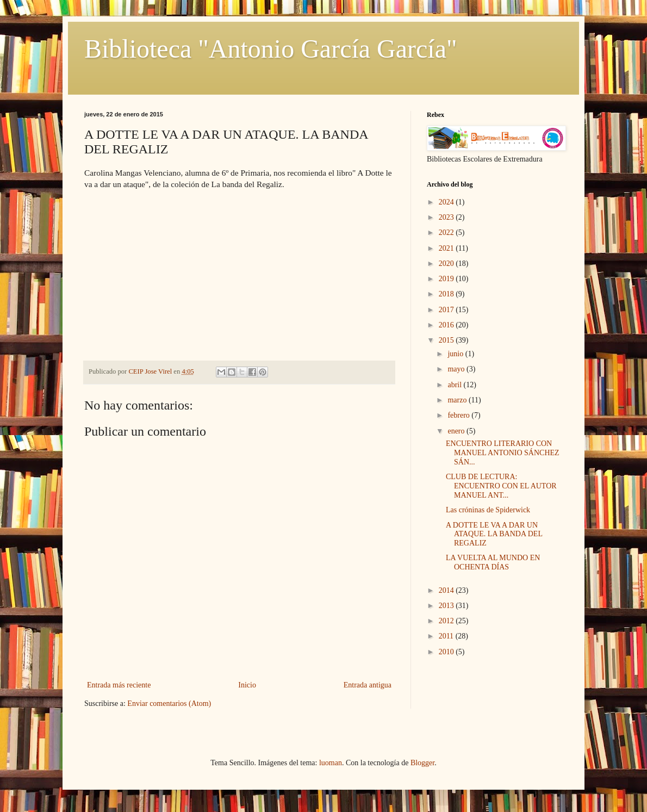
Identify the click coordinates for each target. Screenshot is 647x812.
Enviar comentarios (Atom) (169, 703)
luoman (331, 763)
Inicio (247, 685)
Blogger (422, 763)
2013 (447, 606)
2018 (447, 294)
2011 (447, 636)
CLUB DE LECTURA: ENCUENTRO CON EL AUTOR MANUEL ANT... (501, 486)
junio (456, 354)
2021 (447, 248)
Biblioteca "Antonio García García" (271, 49)
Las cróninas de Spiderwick (488, 510)
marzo (458, 400)
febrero (459, 415)
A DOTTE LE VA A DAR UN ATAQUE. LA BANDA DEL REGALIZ (494, 534)
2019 (447, 279)
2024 (447, 202)
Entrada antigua (368, 685)
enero (457, 431)
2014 (447, 590)
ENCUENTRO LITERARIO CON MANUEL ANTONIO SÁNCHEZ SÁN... (503, 453)
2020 (447, 264)
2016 (447, 325)
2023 (447, 217)
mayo (457, 369)
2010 (447, 652)
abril (455, 385)
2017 (447, 310)
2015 (447, 340)
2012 (447, 621)
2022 (447, 233)
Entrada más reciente (119, 685)
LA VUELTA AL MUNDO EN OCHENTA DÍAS (493, 562)
